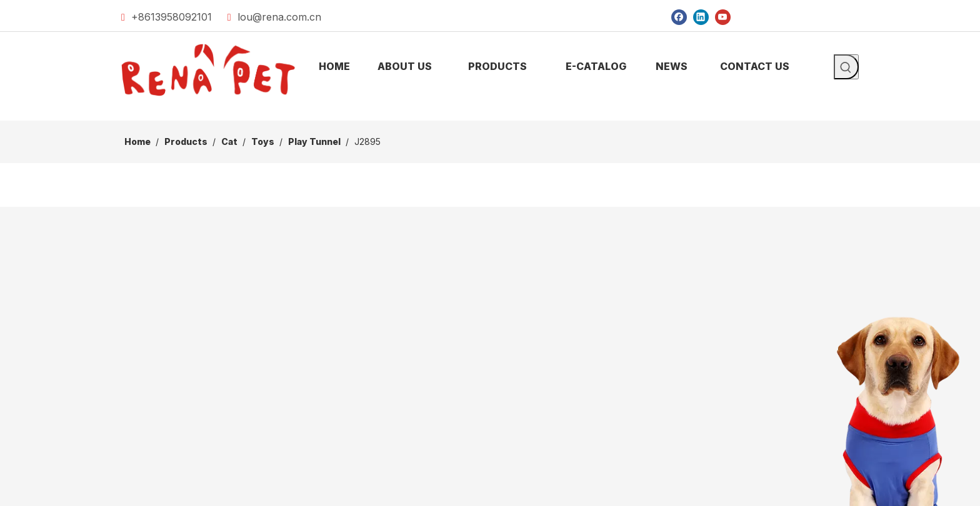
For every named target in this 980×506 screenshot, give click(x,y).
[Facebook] (679, 17)
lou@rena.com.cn (279, 17)
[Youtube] (723, 17)
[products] (490, 111)
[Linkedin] (701, 17)
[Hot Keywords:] (846, 67)
